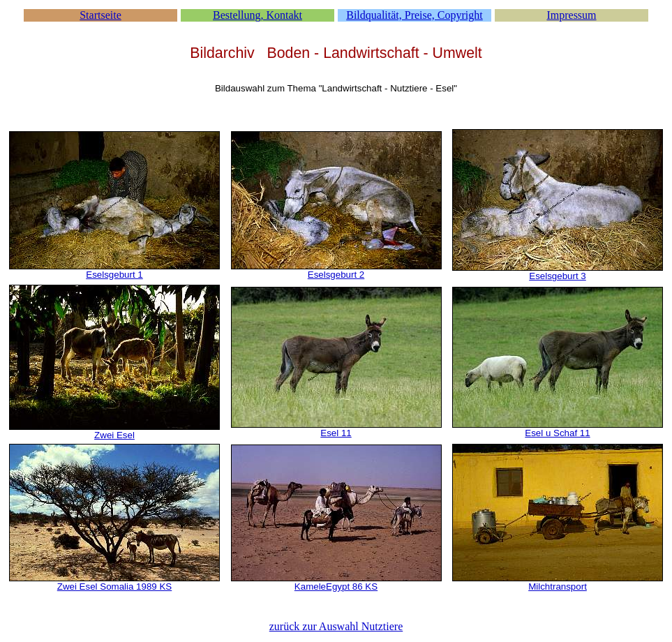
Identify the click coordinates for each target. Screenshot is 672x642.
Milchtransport (558, 587)
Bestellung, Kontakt (257, 15)
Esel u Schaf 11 (557, 433)
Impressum (571, 15)
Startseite (100, 15)
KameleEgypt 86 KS (336, 587)
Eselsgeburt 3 (558, 276)
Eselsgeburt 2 (336, 275)
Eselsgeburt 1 (114, 275)
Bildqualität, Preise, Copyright (415, 15)
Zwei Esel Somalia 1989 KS (114, 587)
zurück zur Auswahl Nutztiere (336, 626)
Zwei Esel (114, 435)
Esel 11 (336, 433)
